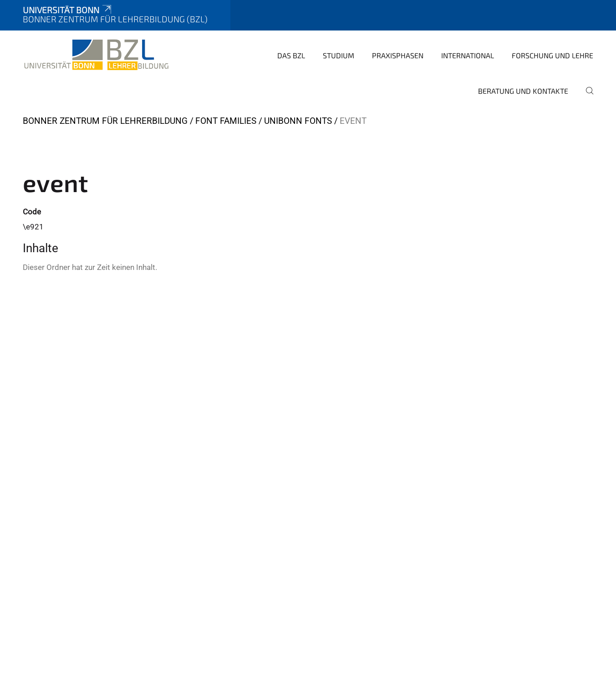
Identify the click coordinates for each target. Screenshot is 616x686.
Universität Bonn (68, 10)
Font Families (226, 121)
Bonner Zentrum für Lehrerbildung (105, 121)
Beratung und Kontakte (523, 91)
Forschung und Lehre (552, 55)
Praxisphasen (398, 55)
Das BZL (291, 55)
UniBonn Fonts (298, 121)
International (468, 55)
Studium (339, 55)
